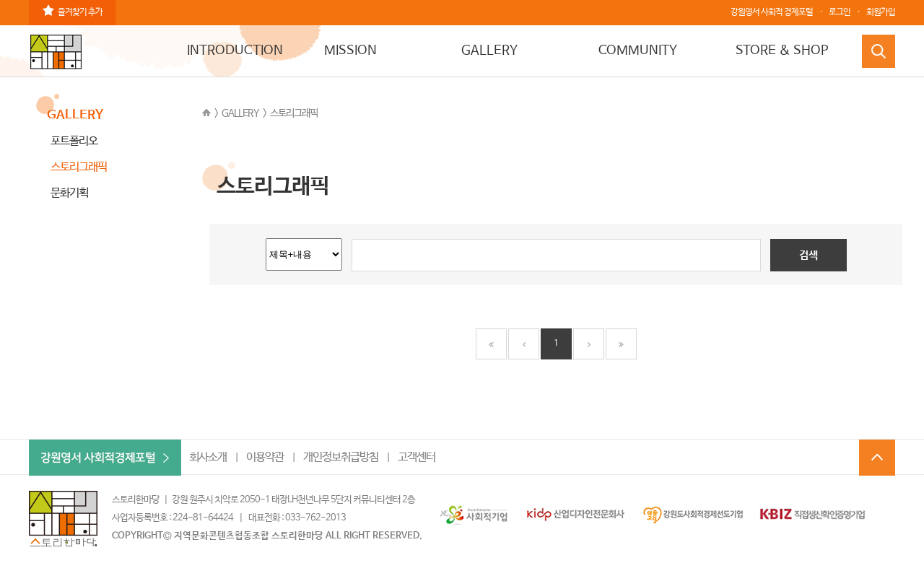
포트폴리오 (74, 141)
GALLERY (489, 51)
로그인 (840, 12)
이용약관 (265, 457)
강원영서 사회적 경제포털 (772, 12)
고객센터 (417, 457)
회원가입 (881, 12)
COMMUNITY (638, 51)
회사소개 (208, 457)
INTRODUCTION (235, 51)
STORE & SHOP (782, 51)
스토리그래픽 (294, 113)
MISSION (350, 51)
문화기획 (69, 193)
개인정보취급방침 (341, 457)
